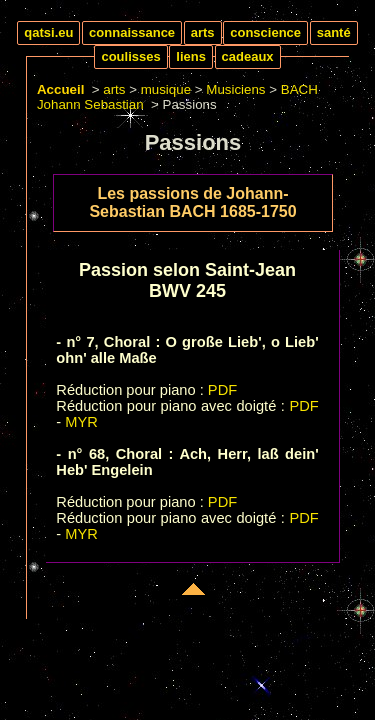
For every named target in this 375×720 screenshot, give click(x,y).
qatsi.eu (48, 32)
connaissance (132, 32)
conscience (265, 32)
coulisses (130, 56)
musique (166, 89)
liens (191, 56)
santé (334, 32)
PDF (222, 390)
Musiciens (235, 89)
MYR (81, 422)
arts (203, 32)
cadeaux (248, 56)
